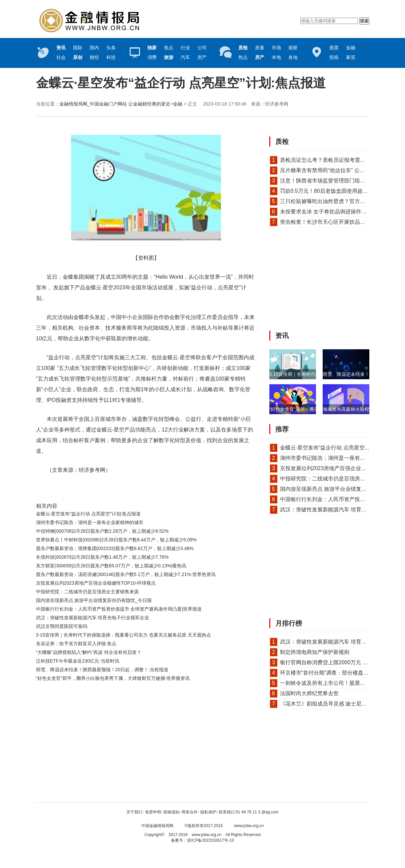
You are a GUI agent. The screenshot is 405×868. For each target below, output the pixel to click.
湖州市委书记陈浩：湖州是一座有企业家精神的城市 (90, 522)
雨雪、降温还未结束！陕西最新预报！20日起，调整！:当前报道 (102, 670)
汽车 (185, 57)
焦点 (169, 48)
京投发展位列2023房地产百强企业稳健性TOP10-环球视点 (96, 583)
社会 (61, 57)
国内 (94, 48)
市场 (276, 48)
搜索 (364, 21)
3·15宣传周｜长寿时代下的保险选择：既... (313, 374)
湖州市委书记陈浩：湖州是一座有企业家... (330, 458)
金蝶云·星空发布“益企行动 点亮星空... (325, 448)
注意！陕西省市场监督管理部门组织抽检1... (332, 181)
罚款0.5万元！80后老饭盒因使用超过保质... (331, 191)
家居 (351, 57)
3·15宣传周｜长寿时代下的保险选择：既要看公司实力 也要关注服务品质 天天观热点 (123, 635)
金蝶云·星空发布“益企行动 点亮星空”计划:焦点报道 (88, 514)
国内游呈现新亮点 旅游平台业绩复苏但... (328, 489)
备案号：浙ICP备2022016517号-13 (202, 840)
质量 (260, 48)
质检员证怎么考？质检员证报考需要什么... (330, 160)
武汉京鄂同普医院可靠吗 (62, 626)
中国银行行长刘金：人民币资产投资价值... (330, 499)
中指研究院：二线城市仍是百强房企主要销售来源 (87, 592)
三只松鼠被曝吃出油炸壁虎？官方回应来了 (331, 201)
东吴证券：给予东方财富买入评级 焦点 (76, 644)
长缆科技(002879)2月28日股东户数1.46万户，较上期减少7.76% (102, 557)
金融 (351, 48)
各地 (293, 57)
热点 (243, 57)
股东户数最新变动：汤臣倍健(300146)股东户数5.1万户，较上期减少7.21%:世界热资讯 (126, 574)
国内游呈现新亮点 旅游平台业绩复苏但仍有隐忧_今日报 (94, 600)
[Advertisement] (144, 701)
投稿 (334, 57)
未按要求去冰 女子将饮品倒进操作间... (326, 212)
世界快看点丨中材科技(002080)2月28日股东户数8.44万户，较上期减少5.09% (116, 540)
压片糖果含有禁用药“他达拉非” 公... (322, 170)
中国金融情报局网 (157, 826)
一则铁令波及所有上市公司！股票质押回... (330, 683)
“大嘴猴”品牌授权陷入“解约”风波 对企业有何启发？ (89, 652)
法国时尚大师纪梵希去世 (309, 693)
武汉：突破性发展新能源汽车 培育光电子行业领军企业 (93, 618)
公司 (202, 48)
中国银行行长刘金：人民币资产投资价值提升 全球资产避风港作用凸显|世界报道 (119, 609)
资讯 (282, 336)
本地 (276, 57)
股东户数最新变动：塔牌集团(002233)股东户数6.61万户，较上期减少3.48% (115, 548)
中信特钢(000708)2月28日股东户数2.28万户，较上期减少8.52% (102, 531)
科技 (111, 57)
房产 (202, 57)
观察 (293, 48)
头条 (111, 48)
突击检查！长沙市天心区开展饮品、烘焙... (330, 222)
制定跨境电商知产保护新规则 (315, 652)
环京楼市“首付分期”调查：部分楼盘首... (327, 673)
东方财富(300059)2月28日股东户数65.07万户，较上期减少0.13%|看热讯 (111, 566)
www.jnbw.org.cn (249, 826)
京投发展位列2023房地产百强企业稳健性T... (332, 468)
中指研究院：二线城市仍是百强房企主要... (330, 479)
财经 (94, 57)
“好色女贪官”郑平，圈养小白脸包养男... (310, 409)
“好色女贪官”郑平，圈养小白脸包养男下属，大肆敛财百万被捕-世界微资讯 (113, 678)
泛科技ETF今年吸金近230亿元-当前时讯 (78, 661)
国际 (78, 48)
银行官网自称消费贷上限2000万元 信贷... (329, 662)
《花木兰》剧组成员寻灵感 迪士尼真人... (328, 704)
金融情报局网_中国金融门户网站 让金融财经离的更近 (115, 104)
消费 (152, 57)
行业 (185, 48)
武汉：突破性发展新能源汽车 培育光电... (328, 510)
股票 (334, 48)
